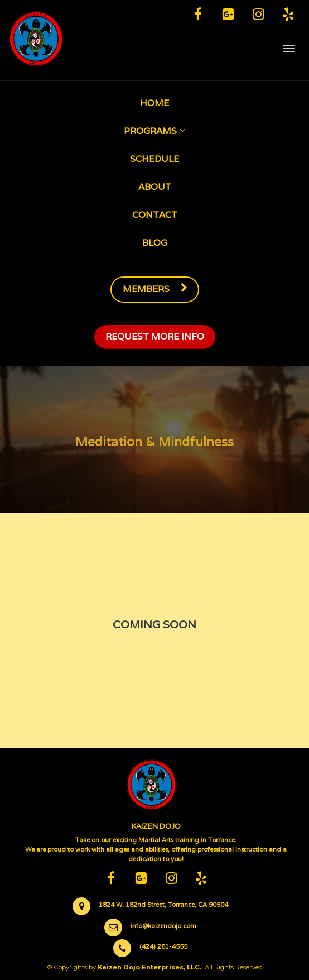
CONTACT (155, 215)
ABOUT (155, 187)
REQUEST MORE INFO (155, 336)
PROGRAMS (150, 131)
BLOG (155, 243)
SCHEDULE (154, 159)
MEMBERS (155, 289)
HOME (154, 103)
